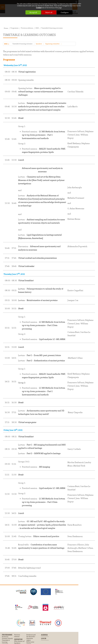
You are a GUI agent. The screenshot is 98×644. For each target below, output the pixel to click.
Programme (7, 635)
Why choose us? (19, 641)
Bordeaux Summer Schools (7, 638)
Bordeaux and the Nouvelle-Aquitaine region (31, 637)
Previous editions (17, 636)
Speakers (39, 44)
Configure (65, 12)
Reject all (49, 12)
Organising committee (52, 44)
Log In (44, 638)
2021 (6, 44)
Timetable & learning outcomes (22, 44)
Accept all (33, 12)
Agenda (44, 635)
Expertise (18, 639)
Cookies (39, 8)
